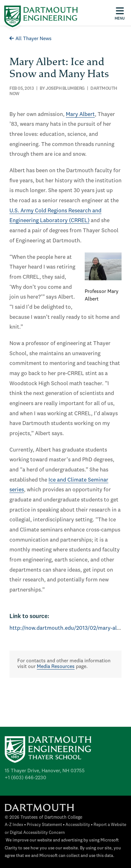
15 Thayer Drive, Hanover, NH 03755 (45, 771)
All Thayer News (31, 39)
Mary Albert (80, 115)
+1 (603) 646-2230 (26, 778)
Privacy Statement (44, 825)
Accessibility (78, 825)
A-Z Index (14, 825)
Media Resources (56, 667)
